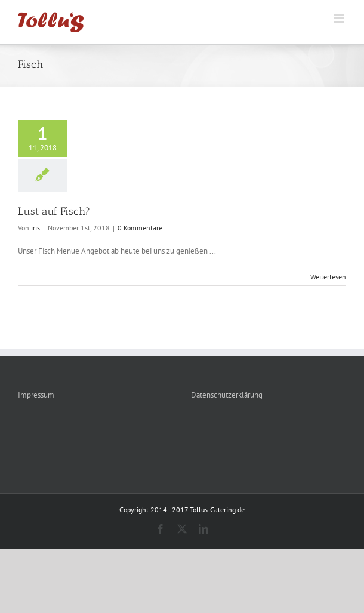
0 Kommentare (140, 228)
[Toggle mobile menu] (340, 18)
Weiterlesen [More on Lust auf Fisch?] (328, 277)
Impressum (36, 395)
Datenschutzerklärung (227, 395)
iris (36, 228)
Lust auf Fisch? (54, 211)
